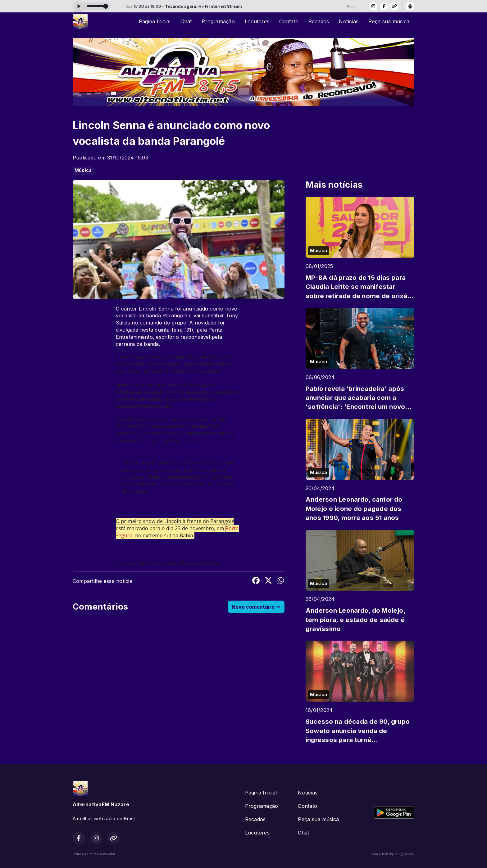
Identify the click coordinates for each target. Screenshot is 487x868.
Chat (186, 21)
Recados (319, 21)
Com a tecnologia (393, 854)
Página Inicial (155, 21)
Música (83, 170)
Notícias (349, 21)
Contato (289, 21)
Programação (218, 21)
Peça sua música (389, 21)
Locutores (257, 21)
